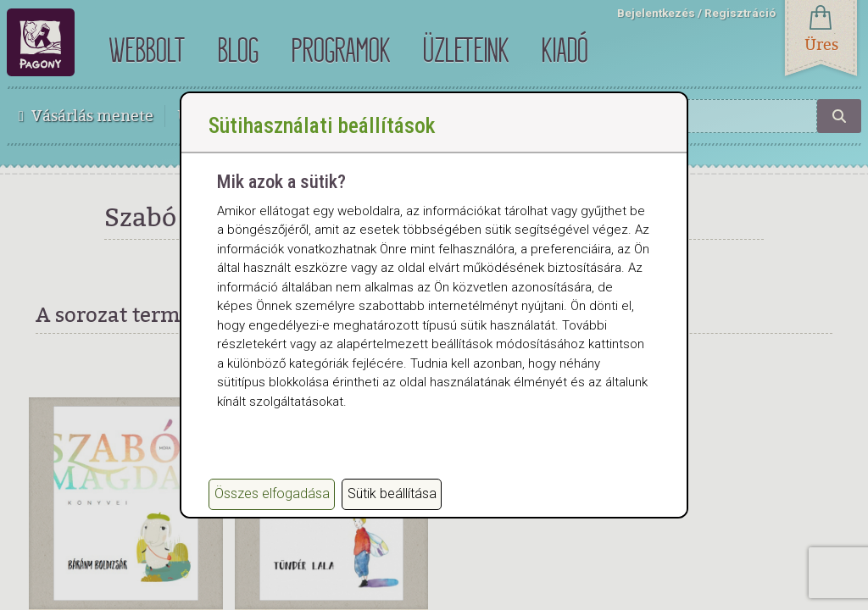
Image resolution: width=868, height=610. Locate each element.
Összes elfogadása (272, 494)
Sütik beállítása (392, 494)
